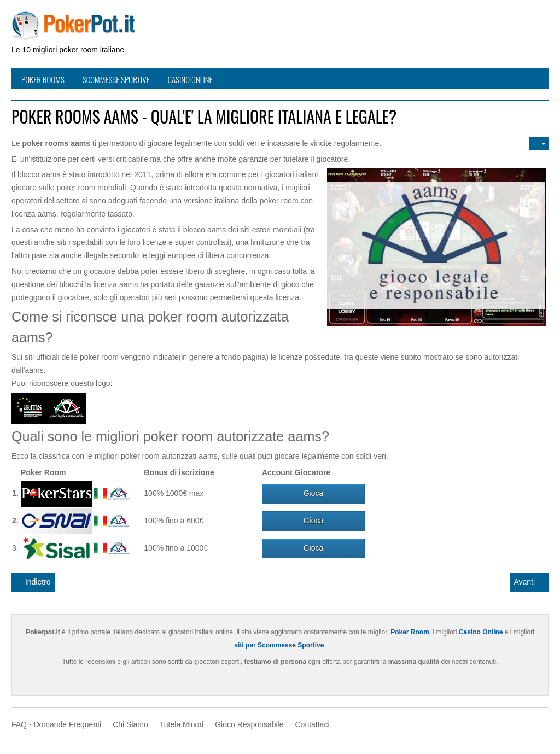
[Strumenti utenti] (539, 144)
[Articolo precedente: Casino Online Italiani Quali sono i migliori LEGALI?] (33, 582)
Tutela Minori (182, 724)
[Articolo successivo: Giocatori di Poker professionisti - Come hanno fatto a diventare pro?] (529, 582)
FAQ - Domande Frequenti (56, 724)
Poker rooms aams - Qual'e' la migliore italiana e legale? (204, 116)
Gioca (314, 493)
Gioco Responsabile (249, 724)
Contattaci (312, 724)
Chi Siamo (130, 724)
